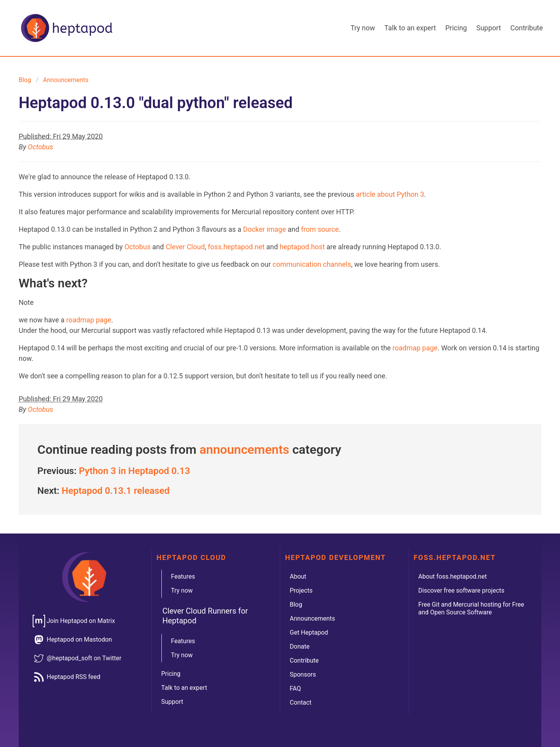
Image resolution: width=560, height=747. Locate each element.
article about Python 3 (390, 194)
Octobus (41, 147)
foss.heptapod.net (236, 247)
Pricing (456, 28)
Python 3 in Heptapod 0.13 (135, 471)
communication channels (312, 264)
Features (183, 576)
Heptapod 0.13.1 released (116, 491)
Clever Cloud (185, 247)
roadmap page (89, 320)
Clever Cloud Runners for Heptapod (205, 616)
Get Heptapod (309, 632)
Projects (301, 590)
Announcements (312, 618)
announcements (66, 80)
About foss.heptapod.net (453, 576)
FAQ (295, 688)
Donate (300, 646)
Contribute (527, 28)
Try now (363, 28)
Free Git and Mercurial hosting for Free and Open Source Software (471, 608)
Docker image (264, 229)
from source (320, 229)
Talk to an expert (410, 28)
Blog (25, 80)
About (298, 576)
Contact (301, 702)
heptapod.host (302, 247)
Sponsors (303, 674)
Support (489, 28)
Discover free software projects (462, 590)
